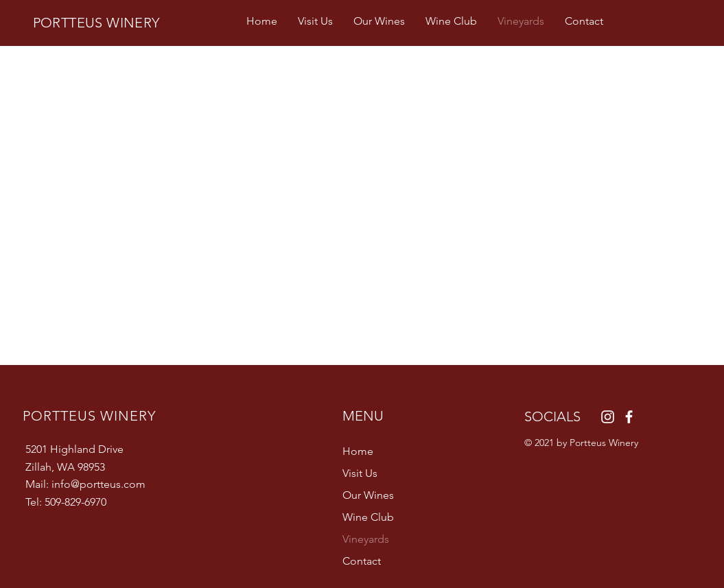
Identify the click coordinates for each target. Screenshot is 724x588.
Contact (362, 561)
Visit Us (360, 473)
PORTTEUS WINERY (96, 23)
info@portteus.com (98, 484)
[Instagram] (608, 417)
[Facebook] (629, 417)
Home (358, 451)
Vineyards (366, 539)
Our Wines (368, 495)
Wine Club (368, 517)
